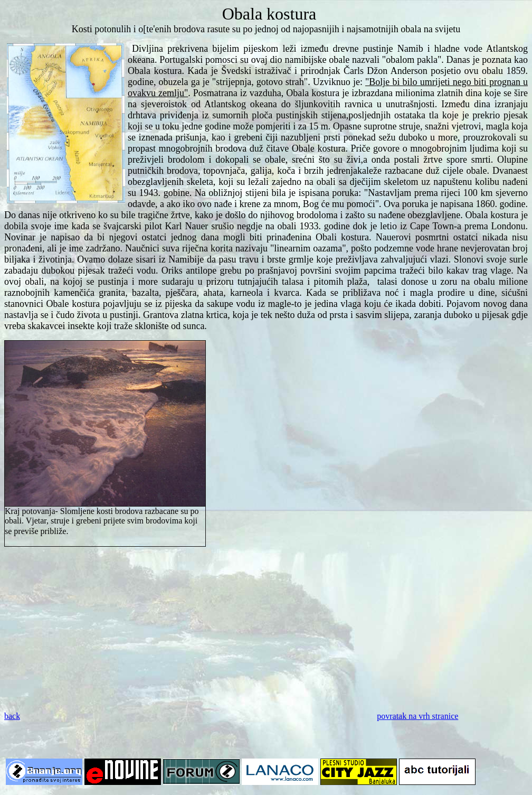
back (12, 716)
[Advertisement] (266, 629)
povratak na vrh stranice (417, 716)
